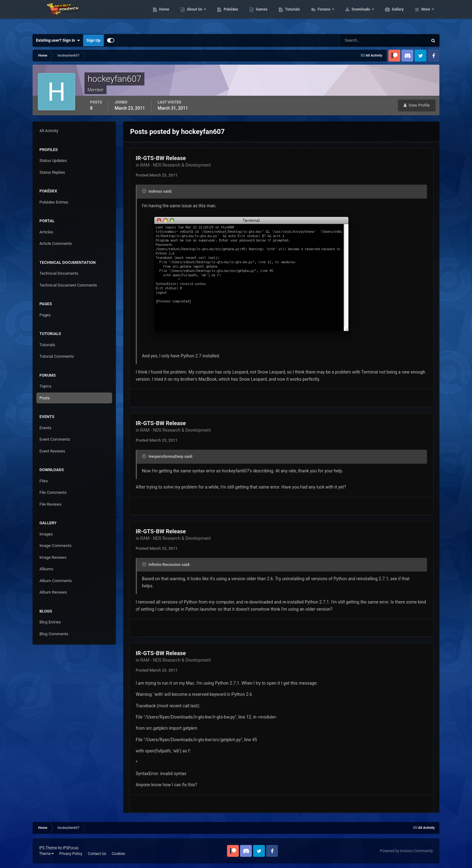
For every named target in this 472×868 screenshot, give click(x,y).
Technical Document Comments (68, 285)
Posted (157, 175)
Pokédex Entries (54, 202)
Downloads (391, 16)
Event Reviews (52, 451)
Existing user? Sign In (58, 40)
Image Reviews (53, 557)
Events (45, 428)
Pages (45, 315)
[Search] (365, 40)
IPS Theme (48, 848)
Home (194, 16)
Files (44, 481)
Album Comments (56, 581)
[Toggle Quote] (145, 191)
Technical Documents (59, 273)
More (426, 16)
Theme (46, 854)
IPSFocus (70, 848)
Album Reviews (53, 592)
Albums (46, 569)
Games (291, 16)
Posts (45, 398)
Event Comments (55, 439)
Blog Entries (50, 622)
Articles (46, 232)
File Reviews (50, 504)
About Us (224, 16)
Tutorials (322, 16)
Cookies (118, 854)
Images (46, 534)
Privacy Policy (71, 854)
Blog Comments (54, 634)
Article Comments (56, 243)
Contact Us (97, 854)
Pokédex (260, 16)
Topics (45, 386)
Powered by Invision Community (406, 851)
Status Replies (52, 172)
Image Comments (55, 546)
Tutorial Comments (57, 356)
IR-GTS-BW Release (161, 158)
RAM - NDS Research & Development (176, 165)
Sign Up (93, 40)
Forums (354, 16)
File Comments (53, 492)
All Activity (49, 131)
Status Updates (53, 161)
